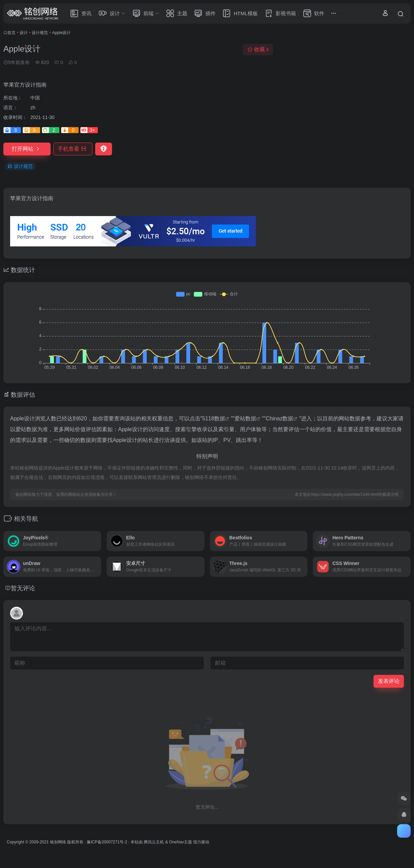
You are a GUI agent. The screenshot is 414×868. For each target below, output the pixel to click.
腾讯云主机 (154, 842)
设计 (24, 33)
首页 (11, 33)
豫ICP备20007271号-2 (107, 842)
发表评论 (389, 681)
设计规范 (40, 33)
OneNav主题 (181, 842)
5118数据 (214, 418)
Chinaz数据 (280, 418)
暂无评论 (23, 588)
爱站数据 (245, 418)
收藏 (258, 49)
